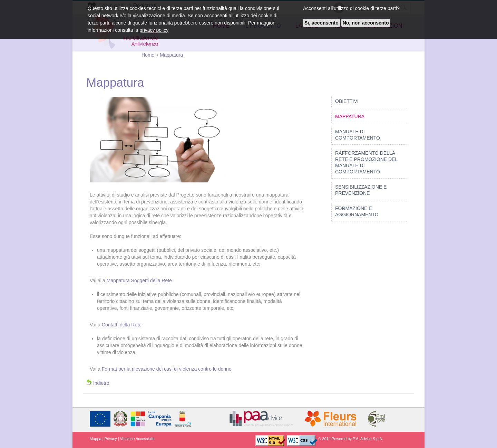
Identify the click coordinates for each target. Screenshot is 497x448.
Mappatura (171, 55)
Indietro (98, 383)
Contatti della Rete (122, 325)
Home (149, 55)
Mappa (96, 439)
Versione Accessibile (137, 439)
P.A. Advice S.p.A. (368, 439)
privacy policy (154, 30)
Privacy (111, 439)
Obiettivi (347, 101)
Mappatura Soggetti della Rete (139, 280)
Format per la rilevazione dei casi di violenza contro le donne (167, 369)
